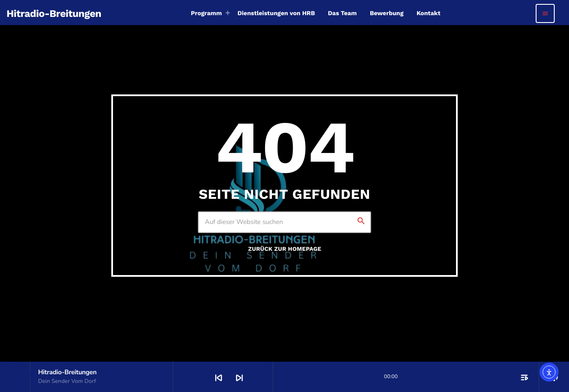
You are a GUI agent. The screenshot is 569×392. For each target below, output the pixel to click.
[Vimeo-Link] (54, 13)
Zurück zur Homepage (285, 249)
